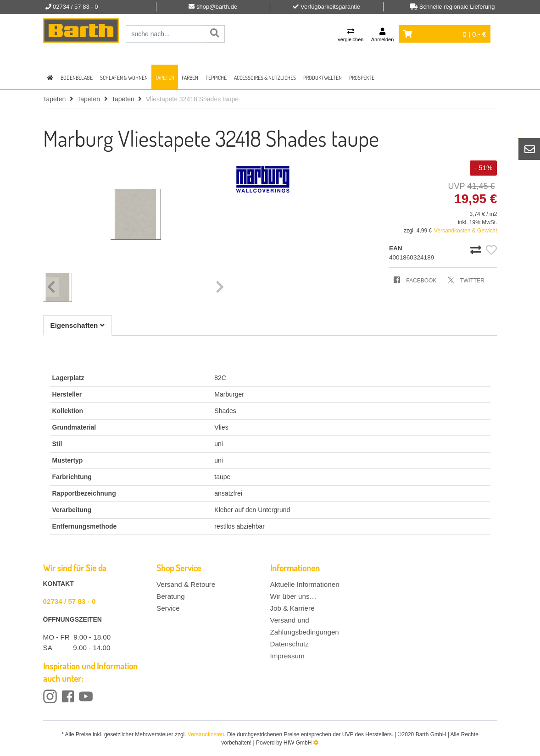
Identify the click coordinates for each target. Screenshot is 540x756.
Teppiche (216, 78)
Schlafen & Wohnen (124, 78)
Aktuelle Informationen (305, 584)
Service (168, 608)
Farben (190, 78)
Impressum (287, 656)
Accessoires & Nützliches (265, 78)
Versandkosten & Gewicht (465, 231)
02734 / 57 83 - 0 (70, 601)
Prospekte (362, 78)
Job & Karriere (292, 608)
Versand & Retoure (186, 584)
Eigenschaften (78, 325)
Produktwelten (323, 78)
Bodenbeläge (77, 78)
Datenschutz (289, 644)
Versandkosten (206, 734)
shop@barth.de (217, 7)
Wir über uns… (293, 596)
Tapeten (165, 78)
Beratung (171, 596)
